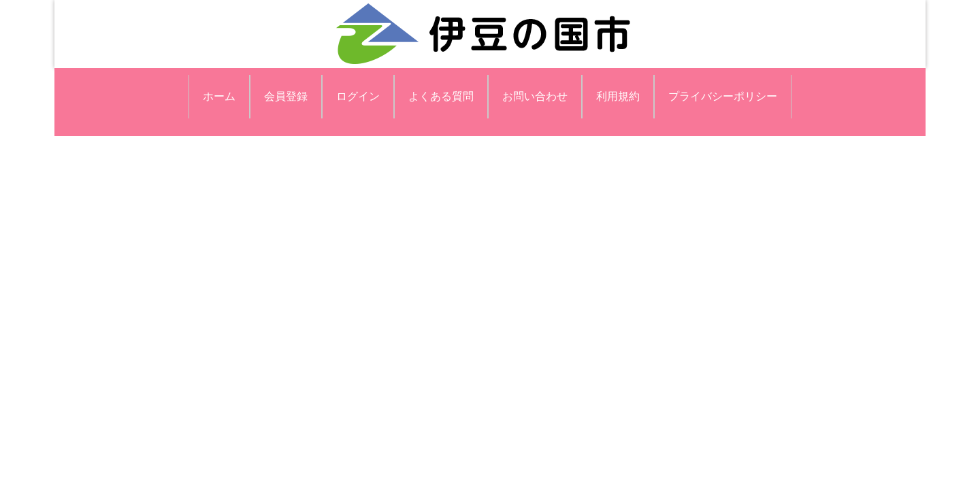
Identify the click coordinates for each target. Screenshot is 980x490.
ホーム (219, 96)
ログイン (358, 96)
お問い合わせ (535, 96)
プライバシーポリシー (723, 96)
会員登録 (286, 96)
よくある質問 (441, 96)
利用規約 (618, 96)
